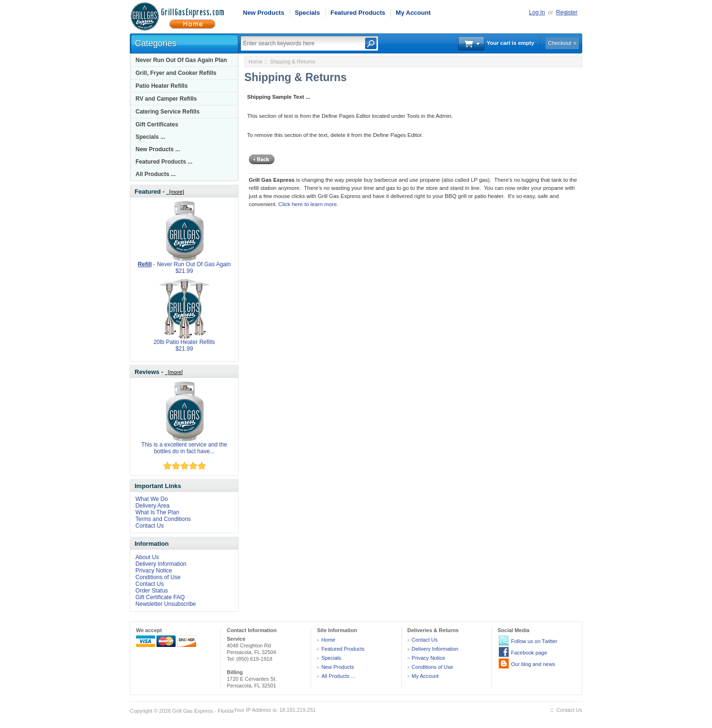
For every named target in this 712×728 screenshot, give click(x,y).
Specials (308, 13)
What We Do (152, 499)
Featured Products (358, 13)
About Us (147, 557)
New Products (264, 13)
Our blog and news (533, 664)
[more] (175, 192)
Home (256, 62)
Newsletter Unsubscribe (166, 604)
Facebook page (529, 653)
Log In (537, 12)
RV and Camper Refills (166, 99)
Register (567, 12)
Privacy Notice (154, 571)
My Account (413, 13)
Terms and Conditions (163, 519)
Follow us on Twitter (534, 641)
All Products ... (156, 174)
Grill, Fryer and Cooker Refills (176, 73)
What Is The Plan (157, 512)
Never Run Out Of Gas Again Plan (181, 60)
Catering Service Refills (168, 112)
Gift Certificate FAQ (160, 597)
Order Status (152, 591)
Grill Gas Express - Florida (203, 711)
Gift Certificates (157, 125)
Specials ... (150, 137)
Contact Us (150, 526)
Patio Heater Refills (162, 86)
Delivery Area (152, 506)
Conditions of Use (158, 577)
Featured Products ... (164, 162)
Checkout (560, 43)
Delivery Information (161, 564)
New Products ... (158, 149)
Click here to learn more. (308, 204)
